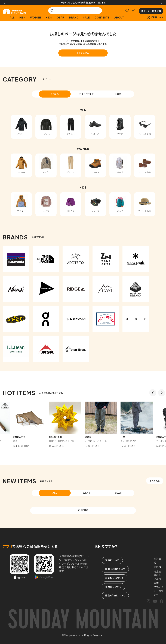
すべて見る (155, 481)
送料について (112, 560)
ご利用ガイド (155, 17)
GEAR (61, 17)
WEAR (87, 493)
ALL (12, 17)
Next (162, 3)
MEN (22, 17)
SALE (87, 17)
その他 (118, 94)
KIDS (49, 17)
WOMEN (36, 17)
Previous (4, 3)
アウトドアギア (87, 94)
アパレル (55, 94)
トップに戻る (83, 53)
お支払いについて (115, 578)
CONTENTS (102, 17)
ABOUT (119, 17)
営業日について (113, 587)
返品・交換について (115, 595)
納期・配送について (115, 569)
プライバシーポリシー (158, 591)
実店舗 (158, 567)
